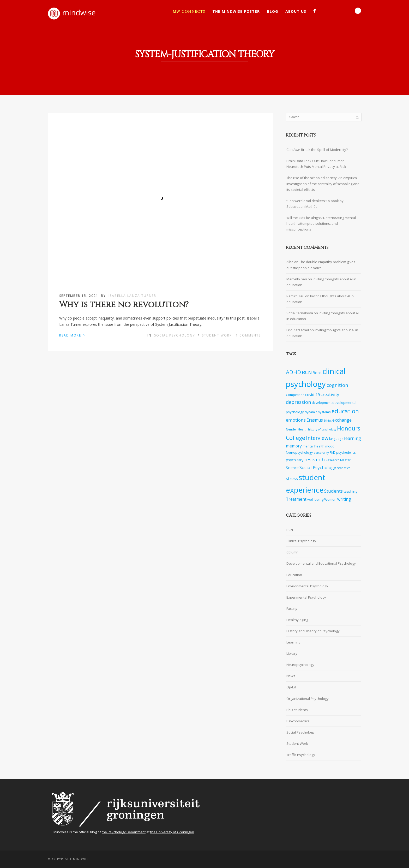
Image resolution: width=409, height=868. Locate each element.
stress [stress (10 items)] (292, 479)
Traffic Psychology (301, 755)
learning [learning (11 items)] (353, 438)
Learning (293, 642)
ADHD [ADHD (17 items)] (293, 372)
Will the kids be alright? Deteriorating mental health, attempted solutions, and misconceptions (321, 223)
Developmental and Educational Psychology (321, 563)
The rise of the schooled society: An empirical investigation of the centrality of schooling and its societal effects (323, 184)
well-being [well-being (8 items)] (315, 499)
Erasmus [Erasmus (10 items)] (315, 420)
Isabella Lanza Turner (132, 296)
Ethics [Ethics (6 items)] (328, 421)
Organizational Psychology (308, 699)
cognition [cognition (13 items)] (337, 385)
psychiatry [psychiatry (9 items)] (295, 460)
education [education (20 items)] (345, 411)
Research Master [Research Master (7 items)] (338, 460)
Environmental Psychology (307, 586)
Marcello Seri (297, 279)
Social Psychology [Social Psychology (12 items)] (318, 467)
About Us (296, 11)
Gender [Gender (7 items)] (291, 429)
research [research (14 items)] (314, 459)
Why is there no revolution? (124, 305)
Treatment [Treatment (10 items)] (296, 499)
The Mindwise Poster (236, 11)
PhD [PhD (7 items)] (332, 452)
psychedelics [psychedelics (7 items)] (346, 452)
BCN (290, 530)
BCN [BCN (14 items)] (307, 372)
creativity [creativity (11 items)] (330, 394)
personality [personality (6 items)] (321, 453)
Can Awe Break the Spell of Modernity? (317, 150)
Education (294, 575)
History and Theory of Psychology (313, 631)
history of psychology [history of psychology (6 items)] (322, 429)
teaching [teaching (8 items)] (350, 491)
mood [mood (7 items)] (330, 446)
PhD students (297, 710)
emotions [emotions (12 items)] (296, 420)
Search (358, 11)
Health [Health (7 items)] (303, 429)
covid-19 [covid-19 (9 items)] (312, 395)
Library (292, 653)
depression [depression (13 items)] (298, 402)
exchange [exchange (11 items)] (342, 420)
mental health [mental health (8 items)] (314, 446)
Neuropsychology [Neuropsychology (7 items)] (299, 452)
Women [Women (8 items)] (330, 499)
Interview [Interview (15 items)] (317, 438)
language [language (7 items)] (336, 439)
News (291, 676)
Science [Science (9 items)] (292, 468)
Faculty (292, 609)
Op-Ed (291, 687)
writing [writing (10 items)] (344, 499)
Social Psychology (175, 335)
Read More (72, 335)
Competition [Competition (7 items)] (295, 395)
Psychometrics (298, 721)
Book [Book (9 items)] (317, 373)
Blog (273, 11)
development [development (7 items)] (322, 403)
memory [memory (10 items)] (294, 446)
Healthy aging (297, 620)
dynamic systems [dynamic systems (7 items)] (318, 412)
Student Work (217, 335)
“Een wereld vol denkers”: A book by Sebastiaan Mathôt (315, 204)
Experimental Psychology (306, 597)
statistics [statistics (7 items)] (344, 468)
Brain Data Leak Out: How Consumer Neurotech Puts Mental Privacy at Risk (316, 164)
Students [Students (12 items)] (333, 491)
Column (292, 552)
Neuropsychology (300, 665)
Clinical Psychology (301, 541)
